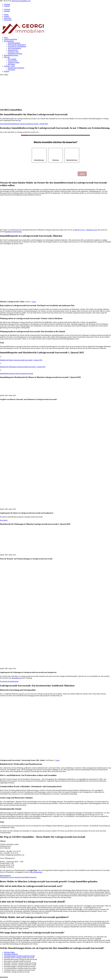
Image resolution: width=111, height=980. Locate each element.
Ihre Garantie (12, 59)
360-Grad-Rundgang (14, 48)
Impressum (7, 18)
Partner (6, 14)
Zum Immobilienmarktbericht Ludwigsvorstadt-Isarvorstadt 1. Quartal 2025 (24, 124)
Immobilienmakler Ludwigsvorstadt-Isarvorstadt (19, 956)
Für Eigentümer (9, 41)
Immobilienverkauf (14, 43)
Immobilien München (11, 954)
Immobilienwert (17, 678)
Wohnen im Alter (13, 52)
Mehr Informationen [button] (36, 872)
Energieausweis (13, 50)
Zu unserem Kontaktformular (9, 681)
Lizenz (34, 302)
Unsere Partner (13, 61)
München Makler (9, 952)
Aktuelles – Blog (9, 66)
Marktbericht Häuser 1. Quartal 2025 (21, 360)
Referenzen (11, 64)
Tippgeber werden (14, 62)
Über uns (7, 57)
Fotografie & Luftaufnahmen (17, 46)
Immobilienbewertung (11, 55)
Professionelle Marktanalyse (17, 45)
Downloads (11, 70)
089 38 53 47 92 (80, 230)
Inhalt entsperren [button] (5, 875)
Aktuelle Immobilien (11, 39)
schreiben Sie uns (91, 230)
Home (6, 38)
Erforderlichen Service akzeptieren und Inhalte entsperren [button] (18, 877)
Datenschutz (8, 20)
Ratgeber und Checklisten (16, 68)
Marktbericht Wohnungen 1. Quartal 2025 (23, 367)
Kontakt (7, 16)
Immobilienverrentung (15, 54)
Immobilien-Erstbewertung (13, 232)
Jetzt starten (4, 520)
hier (20, 120)
